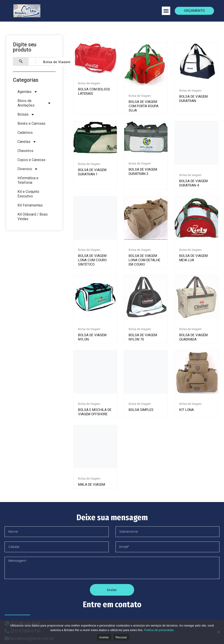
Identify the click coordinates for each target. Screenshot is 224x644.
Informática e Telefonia (28, 180)
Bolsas (26, 114)
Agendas (27, 92)
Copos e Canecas (31, 160)
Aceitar (104, 637)
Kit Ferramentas (30, 205)
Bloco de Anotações (34, 103)
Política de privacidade (159, 630)
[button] (166, 11)
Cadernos (25, 133)
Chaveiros (25, 151)
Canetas (27, 142)
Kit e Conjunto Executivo (28, 194)
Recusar (121, 637)
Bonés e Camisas (31, 123)
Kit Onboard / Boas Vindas (33, 217)
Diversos (28, 169)
